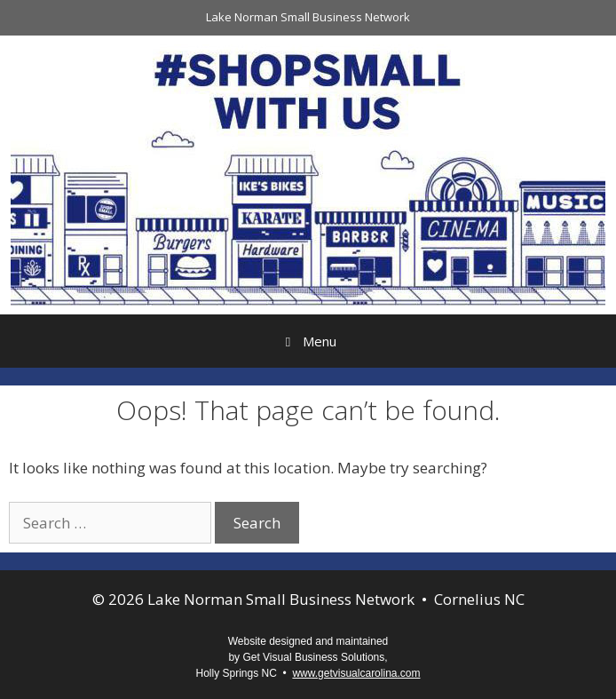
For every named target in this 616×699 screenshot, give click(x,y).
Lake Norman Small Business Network (308, 17)
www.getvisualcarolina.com (356, 673)
